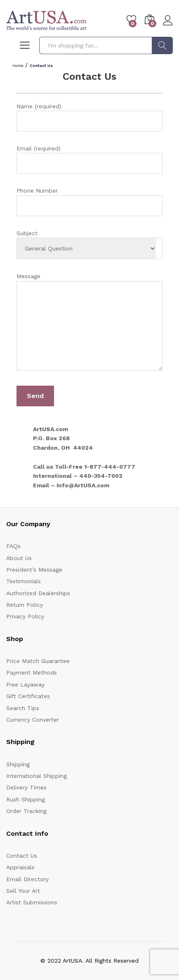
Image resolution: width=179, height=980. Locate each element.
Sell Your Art (23, 891)
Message (89, 323)
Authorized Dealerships (38, 593)
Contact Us (22, 856)
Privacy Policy (25, 616)
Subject (89, 244)
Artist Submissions (32, 902)
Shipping (18, 764)
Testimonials (24, 581)
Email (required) (89, 159)
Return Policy (25, 605)
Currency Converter (33, 720)
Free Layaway (25, 684)
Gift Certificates (28, 696)
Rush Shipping (26, 799)
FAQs (13, 546)
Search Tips (23, 708)
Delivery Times (26, 787)
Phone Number (89, 201)
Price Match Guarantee (38, 661)
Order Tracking (26, 811)
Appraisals (20, 867)
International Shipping (37, 776)
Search (162, 45)
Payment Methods (32, 672)
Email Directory (27, 879)
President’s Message (34, 570)
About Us (19, 558)
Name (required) (89, 117)
